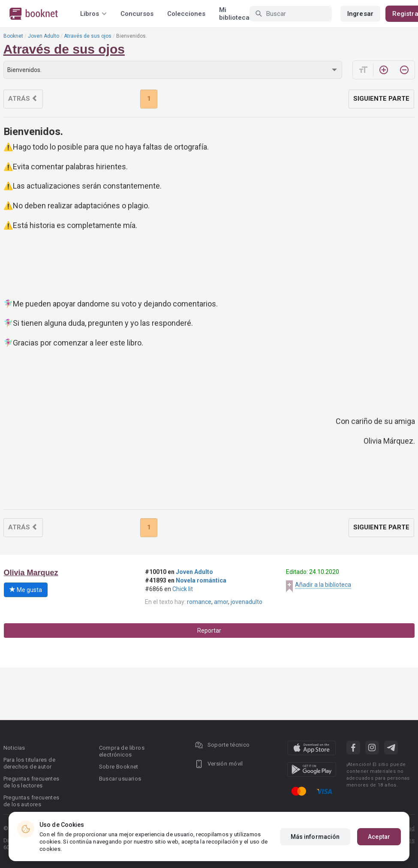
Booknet (13, 36)
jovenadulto (247, 602)
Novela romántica (201, 580)
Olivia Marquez (31, 573)
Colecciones (186, 14)
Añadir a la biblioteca (323, 585)
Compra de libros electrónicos (122, 751)
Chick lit (183, 589)
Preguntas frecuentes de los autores (32, 801)
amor (221, 602)
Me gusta (26, 590)
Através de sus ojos (88, 36)
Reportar (209, 631)
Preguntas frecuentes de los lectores (32, 782)
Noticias (14, 748)
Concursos (137, 14)
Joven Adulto (44, 36)
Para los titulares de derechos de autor (29, 763)
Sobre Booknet (119, 767)
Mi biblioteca (234, 14)
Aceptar (379, 837)
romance (199, 602)
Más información (315, 837)
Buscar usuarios (120, 779)
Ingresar (360, 14)
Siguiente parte (381, 99)
